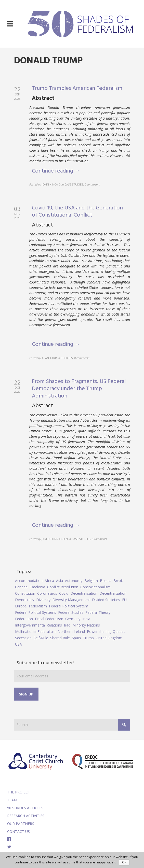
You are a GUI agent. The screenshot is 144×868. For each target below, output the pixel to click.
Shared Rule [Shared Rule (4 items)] (60, 638)
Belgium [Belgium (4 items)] (91, 581)
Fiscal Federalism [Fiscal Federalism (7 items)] (49, 619)
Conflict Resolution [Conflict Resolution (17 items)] (63, 587)
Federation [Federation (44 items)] (24, 619)
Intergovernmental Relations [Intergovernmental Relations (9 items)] (38, 625)
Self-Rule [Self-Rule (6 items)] (41, 638)
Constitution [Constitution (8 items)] (25, 593)
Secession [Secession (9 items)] (23, 638)
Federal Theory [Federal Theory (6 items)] (98, 612)
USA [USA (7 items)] (18, 644)
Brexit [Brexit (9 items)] (118, 581)
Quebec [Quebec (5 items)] (119, 631)
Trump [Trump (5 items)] (88, 638)
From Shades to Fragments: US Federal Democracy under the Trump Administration (79, 389)
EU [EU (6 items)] (124, 600)
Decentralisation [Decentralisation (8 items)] (84, 593)
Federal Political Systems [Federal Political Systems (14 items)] (36, 612)
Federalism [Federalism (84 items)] (38, 606)
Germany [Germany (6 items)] (73, 619)
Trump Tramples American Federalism (77, 88)
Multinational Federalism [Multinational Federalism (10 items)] (35, 631)
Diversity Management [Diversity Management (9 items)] (71, 600)
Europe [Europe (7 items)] (21, 606)
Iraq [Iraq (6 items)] (67, 625)
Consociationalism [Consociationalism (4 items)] (95, 587)
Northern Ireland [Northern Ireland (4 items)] (71, 631)
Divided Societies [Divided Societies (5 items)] (106, 600)
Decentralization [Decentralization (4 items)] (113, 593)
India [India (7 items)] (86, 619)
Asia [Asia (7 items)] (60, 581)
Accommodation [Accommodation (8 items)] (29, 581)
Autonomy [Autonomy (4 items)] (74, 581)
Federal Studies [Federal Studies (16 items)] (71, 612)
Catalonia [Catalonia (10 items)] (37, 587)
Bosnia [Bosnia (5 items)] (106, 581)
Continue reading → (56, 171)
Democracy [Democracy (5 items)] (25, 600)
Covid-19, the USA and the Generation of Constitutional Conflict (77, 212)
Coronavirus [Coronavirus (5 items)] (47, 593)
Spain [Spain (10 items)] (76, 638)
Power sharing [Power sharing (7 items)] (99, 631)
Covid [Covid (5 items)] (64, 593)
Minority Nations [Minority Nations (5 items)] (86, 625)
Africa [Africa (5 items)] (49, 581)
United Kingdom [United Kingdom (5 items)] (109, 638)
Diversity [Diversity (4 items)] (43, 600)
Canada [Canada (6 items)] (21, 587)
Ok (124, 862)
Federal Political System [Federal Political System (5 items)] (69, 606)
